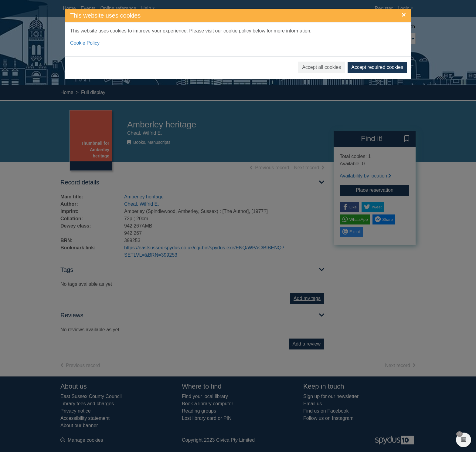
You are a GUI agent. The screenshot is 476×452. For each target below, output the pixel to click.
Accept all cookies (321, 67)
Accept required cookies (377, 67)
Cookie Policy (85, 43)
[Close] (404, 15)
